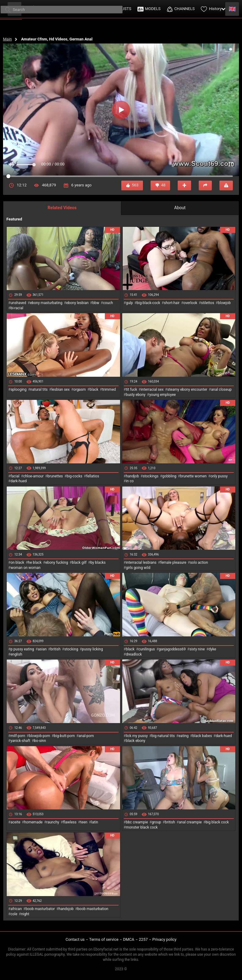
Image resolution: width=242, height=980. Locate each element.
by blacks (98, 563)
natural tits (39, 390)
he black (35, 563)
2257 (143, 939)
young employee (163, 395)
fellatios (93, 476)
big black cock (217, 822)
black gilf (79, 563)
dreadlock (134, 654)
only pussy (219, 476)
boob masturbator (40, 909)
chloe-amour (33, 476)
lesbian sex (61, 390)
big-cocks (75, 476)
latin (95, 822)
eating (184, 736)
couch (108, 303)
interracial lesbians (141, 563)
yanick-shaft (20, 741)
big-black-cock (148, 303)
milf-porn (18, 736)
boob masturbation (93, 909)
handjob (132, 476)
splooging (18, 390)
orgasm (80, 390)
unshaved (18, 303)
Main (7, 39)
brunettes (55, 476)
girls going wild (138, 568)
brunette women (193, 476)
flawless (70, 822)
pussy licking (93, 649)
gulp (129, 303)
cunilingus (147, 649)
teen (84, 822)
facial (15, 476)
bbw (96, 303)
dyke (212, 649)
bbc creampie (137, 822)
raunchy (53, 822)
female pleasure (173, 563)
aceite (15, 822)
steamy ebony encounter (187, 390)
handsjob (66, 909)
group (157, 822)
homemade (33, 822)
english (16, 654)
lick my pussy (137, 736)
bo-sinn (40, 741)
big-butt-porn (64, 736)
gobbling (169, 476)
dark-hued (18, 481)
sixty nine (197, 649)
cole (14, 914)
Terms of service (104, 939)
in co (130, 481)
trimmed (109, 390)
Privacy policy (164, 939)
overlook (190, 303)
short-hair (172, 303)
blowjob (224, 303)
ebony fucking (57, 563)
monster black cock (142, 827)
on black (17, 563)
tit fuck (132, 390)
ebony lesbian (77, 303)
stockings (151, 476)
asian (42, 649)
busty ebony (136, 395)
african (16, 909)
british (55, 649)
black (94, 390)
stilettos (208, 303)
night (25, 914)
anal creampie (190, 822)
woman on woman (25, 568)
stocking (71, 649)
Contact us (75, 939)
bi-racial (17, 308)
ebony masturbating (46, 303)
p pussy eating (22, 649)
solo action (199, 563)
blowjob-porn (40, 736)
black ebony (136, 741)
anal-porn (86, 736)
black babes (202, 736)
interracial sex (152, 390)
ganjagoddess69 (172, 649)
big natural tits (163, 736)
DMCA (129, 939)
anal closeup (222, 390)
